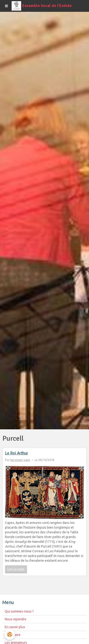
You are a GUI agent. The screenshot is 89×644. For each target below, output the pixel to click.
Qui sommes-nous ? (19, 611)
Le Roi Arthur (16, 453)
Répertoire (13, 635)
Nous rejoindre (16, 619)
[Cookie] (10, 634)
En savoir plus (15, 627)
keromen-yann (20, 460)
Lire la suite (16, 569)
